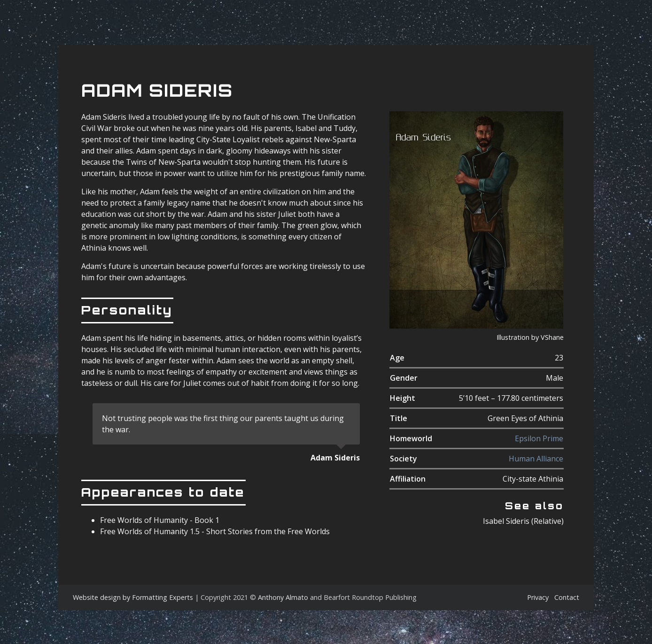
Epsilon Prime (539, 438)
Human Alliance (536, 459)
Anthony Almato (283, 597)
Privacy (538, 597)
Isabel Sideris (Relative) (523, 521)
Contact (567, 597)
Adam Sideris (157, 90)
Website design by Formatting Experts (133, 597)
